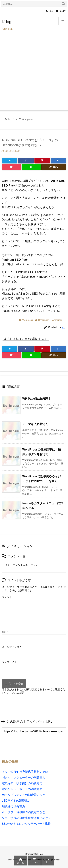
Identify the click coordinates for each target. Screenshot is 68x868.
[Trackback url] (34, 731)
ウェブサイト (9, 662)
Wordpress (27, 119)
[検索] (63, 4)
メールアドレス (11, 647)
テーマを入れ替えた (35, 424)
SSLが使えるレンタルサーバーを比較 (26, 824)
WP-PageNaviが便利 (36, 399)
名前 (5, 632)
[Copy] (54, 167)
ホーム (11, 119)
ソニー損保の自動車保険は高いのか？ (26, 818)
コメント (7, 597)
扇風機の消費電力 (13, 806)
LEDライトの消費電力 (16, 801)
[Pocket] (11, 167)
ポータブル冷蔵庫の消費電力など (24, 812)
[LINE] (31, 167)
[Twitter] (10, 161)
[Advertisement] (34, 75)
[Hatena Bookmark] (58, 161)
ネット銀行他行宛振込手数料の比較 (25, 772)
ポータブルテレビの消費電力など (24, 795)
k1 (63, 327)
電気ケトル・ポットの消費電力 (22, 789)
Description (44, 320)
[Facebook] (26, 161)
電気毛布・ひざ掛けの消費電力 (22, 783)
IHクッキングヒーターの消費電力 (24, 778)
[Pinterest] (42, 161)
